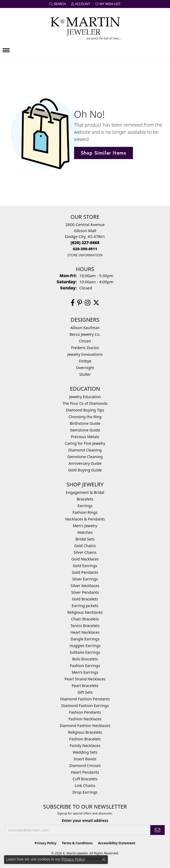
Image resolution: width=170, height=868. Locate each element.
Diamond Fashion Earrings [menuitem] (85, 706)
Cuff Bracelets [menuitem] (85, 779)
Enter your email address (85, 820)
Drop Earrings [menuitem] (85, 792)
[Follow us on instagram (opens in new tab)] (88, 303)
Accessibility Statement (117, 843)
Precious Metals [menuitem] (85, 437)
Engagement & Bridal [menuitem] (85, 492)
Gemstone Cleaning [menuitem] (85, 457)
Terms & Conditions (77, 843)
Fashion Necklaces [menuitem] (85, 719)
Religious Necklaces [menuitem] (85, 612)
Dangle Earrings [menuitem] (85, 639)
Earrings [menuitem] (85, 506)
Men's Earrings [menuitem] (85, 672)
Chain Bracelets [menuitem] (85, 619)
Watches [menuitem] (85, 532)
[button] (58, 4)
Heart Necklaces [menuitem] (85, 632)
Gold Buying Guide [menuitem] (85, 470)
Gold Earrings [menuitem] (85, 566)
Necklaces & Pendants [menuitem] (85, 519)
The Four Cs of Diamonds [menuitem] (85, 403)
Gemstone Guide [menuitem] (85, 430)
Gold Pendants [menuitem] (85, 572)
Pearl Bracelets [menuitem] (85, 686)
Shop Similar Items (104, 153)
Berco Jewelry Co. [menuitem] (85, 334)
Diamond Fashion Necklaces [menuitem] (85, 726)
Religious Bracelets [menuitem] (85, 732)
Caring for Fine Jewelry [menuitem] (85, 443)
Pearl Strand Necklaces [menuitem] (85, 679)
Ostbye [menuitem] (85, 361)
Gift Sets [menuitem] (85, 692)
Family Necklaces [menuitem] (85, 746)
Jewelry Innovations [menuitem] (85, 354)
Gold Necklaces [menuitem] (85, 559)
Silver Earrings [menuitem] (85, 579)
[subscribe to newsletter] (157, 830)
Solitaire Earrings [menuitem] (85, 652)
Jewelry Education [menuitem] (85, 397)
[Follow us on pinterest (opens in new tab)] (80, 303)
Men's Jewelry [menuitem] (85, 526)
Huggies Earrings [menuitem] (85, 646)
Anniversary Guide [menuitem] (85, 463)
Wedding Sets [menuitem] (85, 752)
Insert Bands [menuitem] (85, 759)
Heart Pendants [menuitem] (85, 772)
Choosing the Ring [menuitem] (85, 417)
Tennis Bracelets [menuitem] (85, 626)
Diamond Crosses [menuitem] (85, 766)
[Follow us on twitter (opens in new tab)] (96, 303)
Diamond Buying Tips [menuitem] (85, 410)
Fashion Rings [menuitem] (85, 512)
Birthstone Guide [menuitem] (85, 423)
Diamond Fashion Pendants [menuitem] (85, 699)
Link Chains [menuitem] (85, 786)
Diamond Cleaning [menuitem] (85, 450)
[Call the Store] (85, 243)
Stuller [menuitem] (85, 374)
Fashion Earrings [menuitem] (85, 666)
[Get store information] (85, 255)
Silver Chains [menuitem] (85, 552)
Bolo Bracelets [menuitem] (85, 659)
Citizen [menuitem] (85, 341)
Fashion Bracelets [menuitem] (85, 739)
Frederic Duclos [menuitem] (85, 348)
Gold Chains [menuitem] (85, 546)
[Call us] (85, 249)
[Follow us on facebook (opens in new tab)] (73, 303)
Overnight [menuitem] (85, 368)
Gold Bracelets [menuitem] (85, 599)
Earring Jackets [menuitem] (85, 606)
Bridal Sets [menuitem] (85, 539)
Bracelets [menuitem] (85, 499)
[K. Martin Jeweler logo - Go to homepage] (85, 27)
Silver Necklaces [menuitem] (85, 586)
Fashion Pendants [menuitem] (85, 712)
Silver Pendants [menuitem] (85, 592)
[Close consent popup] (104, 859)
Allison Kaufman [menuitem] (85, 328)
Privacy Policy (46, 843)
